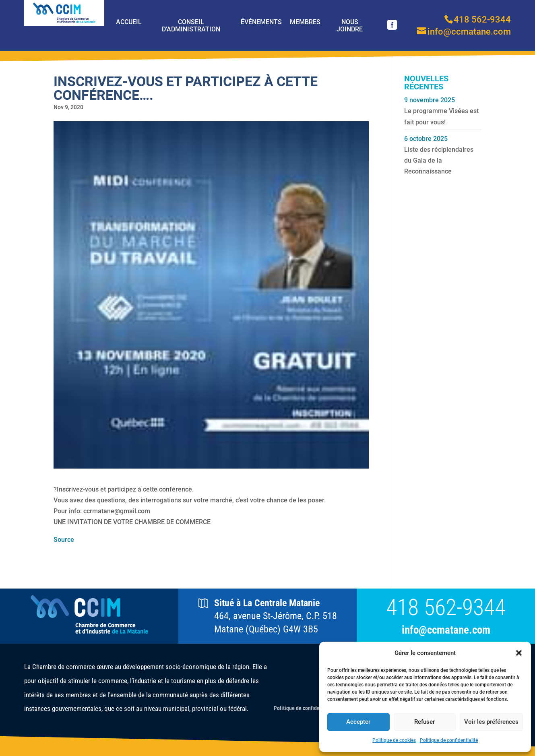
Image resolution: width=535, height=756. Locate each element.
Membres (305, 22)
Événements (261, 22)
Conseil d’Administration (191, 26)
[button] (519, 653)
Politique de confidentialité (449, 740)
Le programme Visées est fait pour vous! (441, 116)
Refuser (424, 722)
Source (64, 540)
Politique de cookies (394, 740)
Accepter (358, 722)
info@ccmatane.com (446, 630)
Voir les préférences (491, 722)
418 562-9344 (446, 607)
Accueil (129, 22)
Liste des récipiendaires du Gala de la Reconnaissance (439, 160)
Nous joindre (350, 26)
